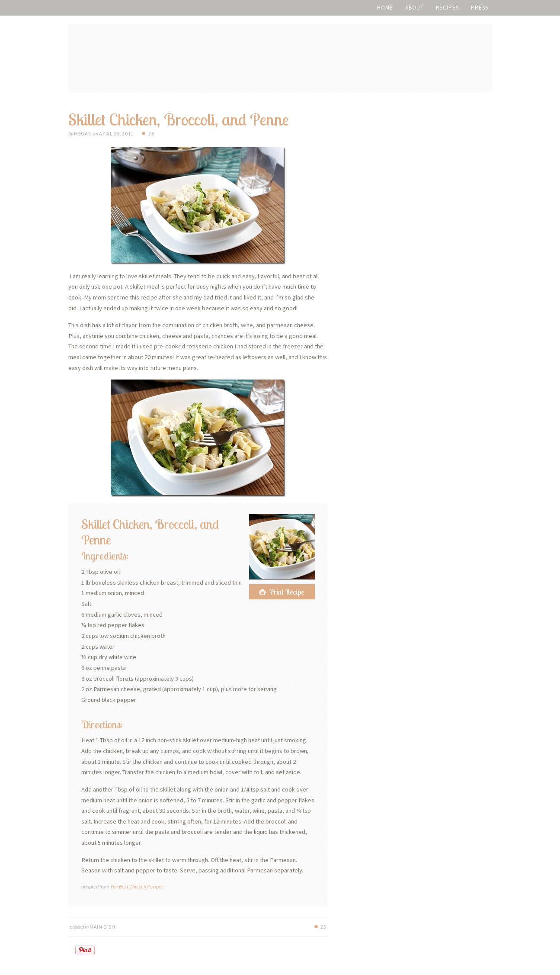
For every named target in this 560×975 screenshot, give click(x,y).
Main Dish (102, 927)
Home (385, 8)
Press (480, 8)
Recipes (447, 8)
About (414, 8)
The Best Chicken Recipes (137, 887)
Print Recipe (287, 592)
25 (151, 134)
